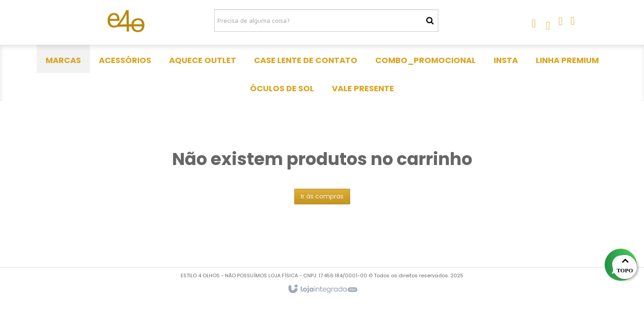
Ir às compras (322, 196)
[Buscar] (430, 21)
